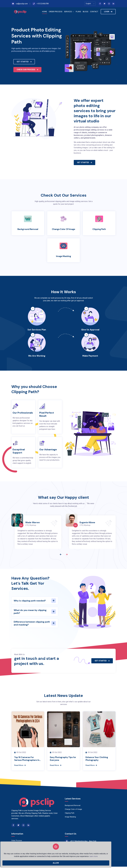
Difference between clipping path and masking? (32, 624)
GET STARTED (24, 62)
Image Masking (63, 256)
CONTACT (94, 12)
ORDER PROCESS (56, 12)
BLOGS (86, 12)
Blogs (13, 849)
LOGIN (108, 12)
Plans (13, 846)
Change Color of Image (63, 229)
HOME (45, 12)
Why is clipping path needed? (30, 601)
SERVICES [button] (69, 12)
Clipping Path (99, 229)
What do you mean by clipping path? (30, 612)
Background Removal (28, 229)
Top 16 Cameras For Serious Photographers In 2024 (28, 760)
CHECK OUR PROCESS (27, 70)
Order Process (17, 842)
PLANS (78, 12)
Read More (20, 767)
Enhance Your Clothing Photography (99, 760)
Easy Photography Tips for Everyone (63, 760)
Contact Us (15, 853)
